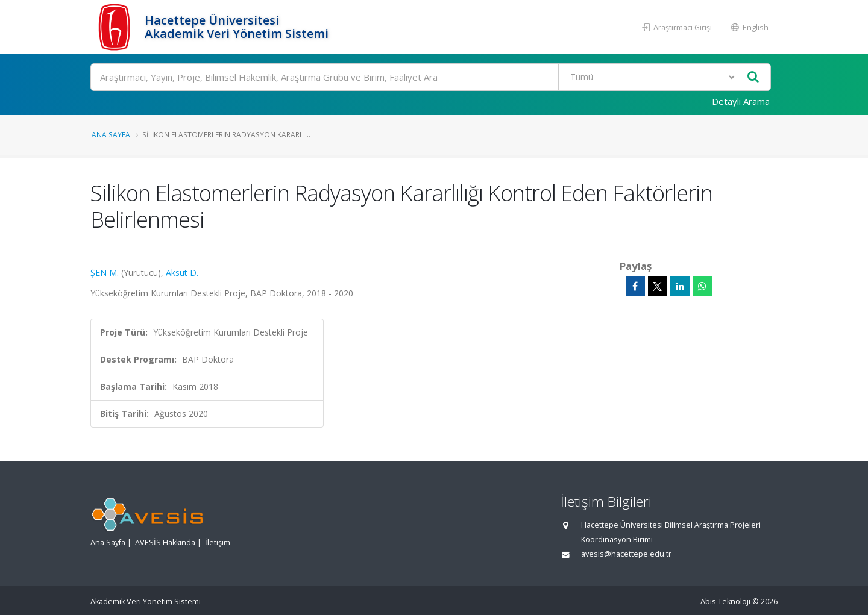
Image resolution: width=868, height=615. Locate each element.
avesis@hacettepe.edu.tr (626, 554)
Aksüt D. (182, 273)
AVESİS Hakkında (165, 542)
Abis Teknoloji (725, 601)
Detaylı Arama (741, 101)
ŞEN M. (105, 273)
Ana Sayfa (111, 134)
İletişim (218, 542)
